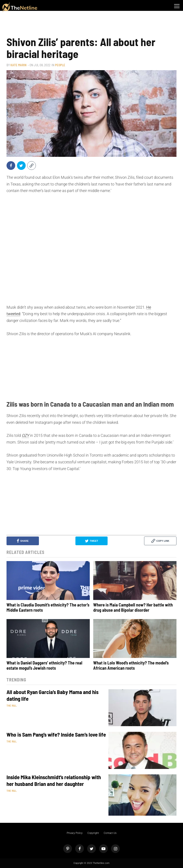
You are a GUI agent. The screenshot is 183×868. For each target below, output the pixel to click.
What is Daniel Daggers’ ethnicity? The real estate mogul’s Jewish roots (44, 665)
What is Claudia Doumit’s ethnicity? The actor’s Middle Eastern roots (48, 607)
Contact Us (110, 833)
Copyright (93, 833)
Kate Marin (18, 65)
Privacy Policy (75, 833)
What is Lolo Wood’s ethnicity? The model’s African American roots (131, 665)
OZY (25, 435)
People (60, 65)
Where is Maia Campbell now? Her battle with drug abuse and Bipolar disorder (133, 607)
